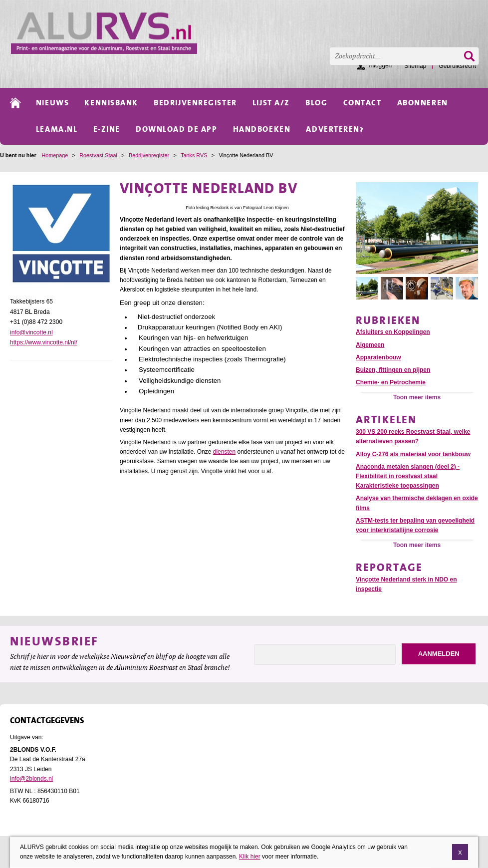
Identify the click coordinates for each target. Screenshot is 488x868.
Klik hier (250, 857)
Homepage (55, 155)
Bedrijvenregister (149, 155)
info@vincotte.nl (31, 332)
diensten (224, 452)
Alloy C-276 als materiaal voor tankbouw (413, 454)
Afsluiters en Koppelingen (393, 332)
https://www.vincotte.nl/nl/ (44, 342)
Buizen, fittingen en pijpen (393, 370)
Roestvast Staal (98, 155)
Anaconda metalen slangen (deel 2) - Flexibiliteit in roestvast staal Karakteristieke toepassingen (408, 476)
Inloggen (380, 65)
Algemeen (370, 345)
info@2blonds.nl (31, 779)
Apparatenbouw (378, 357)
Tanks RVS (194, 155)
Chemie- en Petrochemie (391, 382)
